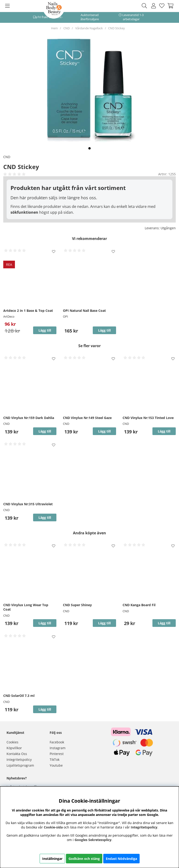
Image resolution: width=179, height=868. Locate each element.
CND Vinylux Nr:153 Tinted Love (148, 418)
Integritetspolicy (19, 760)
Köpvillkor (14, 748)
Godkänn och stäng (84, 859)
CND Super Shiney (77, 605)
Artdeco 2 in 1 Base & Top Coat (28, 311)
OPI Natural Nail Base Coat (84, 311)
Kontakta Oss (17, 754)
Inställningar (52, 859)
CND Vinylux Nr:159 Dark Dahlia (29, 418)
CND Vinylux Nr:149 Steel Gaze (87, 418)
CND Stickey (117, 28)
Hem (54, 28)
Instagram (58, 748)
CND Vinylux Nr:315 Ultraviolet (28, 504)
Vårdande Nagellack (89, 28)
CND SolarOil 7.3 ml (19, 696)
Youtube (56, 765)
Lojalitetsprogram (20, 765)
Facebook (57, 742)
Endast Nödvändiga (121, 859)
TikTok (55, 760)
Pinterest (57, 754)
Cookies (12, 742)
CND (67, 28)
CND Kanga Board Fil (139, 605)
